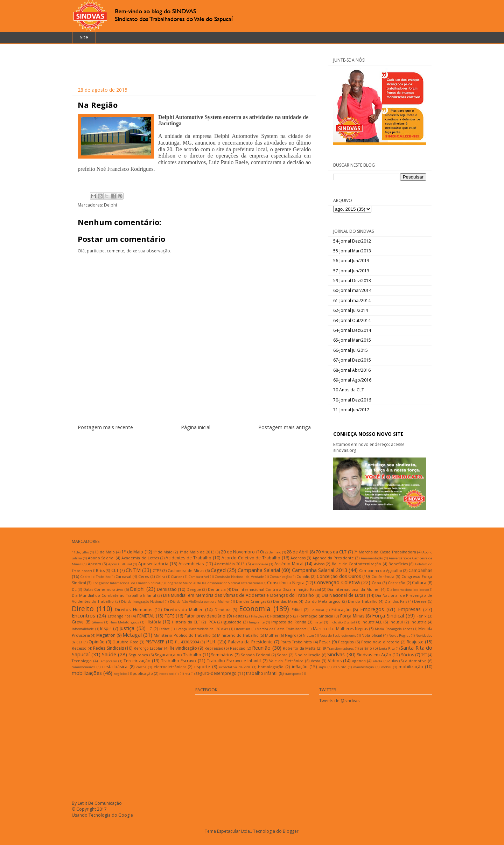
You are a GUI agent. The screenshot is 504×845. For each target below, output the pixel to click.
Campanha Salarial (259, 570)
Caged (218, 570)
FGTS (169, 616)
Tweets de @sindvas (339, 701)
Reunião (261, 648)
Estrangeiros (119, 616)
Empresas (409, 609)
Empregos (372, 609)
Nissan (308, 636)
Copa (376, 583)
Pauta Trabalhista (296, 642)
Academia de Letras (140, 558)
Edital (297, 610)
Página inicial (196, 427)
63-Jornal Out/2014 (352, 320)
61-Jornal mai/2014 (352, 301)
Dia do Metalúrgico (323, 601)
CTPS (157, 570)
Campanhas (420, 570)
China (161, 577)
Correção (397, 583)
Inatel (318, 622)
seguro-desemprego (216, 673)
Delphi (110, 205)
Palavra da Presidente (250, 642)
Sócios (408, 655)
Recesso (79, 648)
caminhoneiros (83, 667)
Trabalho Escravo (179, 661)
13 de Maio (105, 552)
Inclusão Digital (342, 622)
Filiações (258, 616)
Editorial (317, 610)
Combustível (199, 577)
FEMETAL (146, 616)
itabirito (340, 667)
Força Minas (352, 616)
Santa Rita (387, 648)
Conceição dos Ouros (339, 576)
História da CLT (186, 622)
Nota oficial (372, 635)
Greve (78, 622)
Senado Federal (256, 655)
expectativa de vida (235, 667)
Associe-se (260, 564)
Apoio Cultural (120, 564)
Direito (83, 609)
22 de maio (273, 552)
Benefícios (398, 564)
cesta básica (115, 667)
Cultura (419, 583)
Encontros (83, 616)
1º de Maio (163, 552)
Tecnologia (82, 661)
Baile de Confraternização (357, 564)
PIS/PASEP (155, 642)
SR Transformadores (338, 648)
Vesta (316, 661)
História (153, 622)
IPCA (212, 622)
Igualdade (232, 622)
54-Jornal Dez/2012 (352, 241)
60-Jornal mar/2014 (352, 290)
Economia (255, 609)
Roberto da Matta (299, 648)
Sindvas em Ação (374, 655)
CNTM (133, 570)
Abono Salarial (101, 558)
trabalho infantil (262, 673)
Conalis (303, 576)
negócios (121, 674)
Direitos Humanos (133, 610)
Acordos (298, 558)
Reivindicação (183, 648)
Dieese (420, 601)
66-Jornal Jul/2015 (351, 350)
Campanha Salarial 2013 (319, 570)
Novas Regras (399, 636)
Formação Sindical (316, 616)
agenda (359, 661)
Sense (282, 655)
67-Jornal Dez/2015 (352, 360)
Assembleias (191, 564)
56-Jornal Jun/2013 (351, 261)
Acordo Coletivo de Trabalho (251, 558)
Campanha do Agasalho (381, 570)
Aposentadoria (153, 564)
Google (126, 815)
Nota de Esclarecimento (338, 636)
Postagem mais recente (105, 427)
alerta (378, 661)
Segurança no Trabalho (178, 655)
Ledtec (164, 629)
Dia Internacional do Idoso (407, 590)
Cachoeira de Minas (186, 570)
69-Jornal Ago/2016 (352, 380)
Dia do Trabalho (363, 601)
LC (150, 628)
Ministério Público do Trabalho (182, 635)
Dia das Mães (285, 601)
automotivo (416, 661)
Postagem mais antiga (285, 427)
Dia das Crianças (251, 601)
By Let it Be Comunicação (97, 803)
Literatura (242, 629)
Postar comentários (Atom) (203, 449)
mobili (386, 667)
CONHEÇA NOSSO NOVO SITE (368, 434)
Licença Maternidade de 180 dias (202, 629)
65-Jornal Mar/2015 (352, 340)
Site (84, 37)
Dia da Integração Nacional (142, 602)
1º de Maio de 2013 (197, 552)
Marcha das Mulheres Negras (340, 628)
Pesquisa (346, 642)
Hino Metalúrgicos (124, 622)
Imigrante (257, 622)
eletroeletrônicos (170, 667)
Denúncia (217, 589)
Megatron (106, 635)
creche (141, 667)
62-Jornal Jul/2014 (351, 310)
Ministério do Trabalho (238, 635)
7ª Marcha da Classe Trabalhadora (385, 552)
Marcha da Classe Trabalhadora (282, 629)
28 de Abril (297, 552)
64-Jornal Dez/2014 (352, 330)
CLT (115, 570)
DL (74, 589)
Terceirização (137, 661)
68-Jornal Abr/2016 (352, 370)
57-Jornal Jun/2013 (351, 271)
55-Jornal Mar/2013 (352, 251)
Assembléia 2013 (229, 564)
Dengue (194, 589)
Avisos (319, 564)
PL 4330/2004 (187, 642)
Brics (100, 570)
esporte (202, 667)
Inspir (106, 628)
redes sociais (169, 674)
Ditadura (223, 610)
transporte (293, 674)
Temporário (108, 661)
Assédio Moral (289, 564)
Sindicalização (307, 655)
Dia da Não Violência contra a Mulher (200, 602)
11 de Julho (80, 552)
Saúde (109, 654)
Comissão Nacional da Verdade (239, 577)
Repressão (214, 648)
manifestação (363, 667)
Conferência (383, 576)
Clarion (177, 577)
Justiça (127, 628)
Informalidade (83, 629)
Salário (366, 648)
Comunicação (280, 577)
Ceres (143, 576)
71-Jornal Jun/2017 (351, 410)
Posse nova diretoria (380, 642)
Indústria (419, 622)
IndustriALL (372, 622)
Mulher (272, 635)
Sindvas (336, 654)
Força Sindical (388, 616)
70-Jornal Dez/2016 (352, 400)
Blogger (291, 831)
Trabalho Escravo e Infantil (234, 661)
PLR (211, 641)
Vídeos (335, 661)
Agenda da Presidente (333, 558)
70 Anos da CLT (349, 390)
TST (424, 655)
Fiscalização (281, 616)
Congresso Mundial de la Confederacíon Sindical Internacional (214, 583)
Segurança (138, 655)
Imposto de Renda (289, 622)
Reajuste (415, 642)
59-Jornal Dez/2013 (352, 281)
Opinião (97, 642)
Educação (341, 610)
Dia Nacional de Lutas (344, 595)
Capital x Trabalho (95, 577)
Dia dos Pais (396, 601)
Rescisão (238, 648)
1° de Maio (132, 552)
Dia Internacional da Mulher (353, 589)
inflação (300, 667)
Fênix (422, 616)
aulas (393, 661)
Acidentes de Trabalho (188, 558)
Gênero (97, 622)
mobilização (411, 667)
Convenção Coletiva (337, 582)
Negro (291, 635)
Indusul (396, 622)
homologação (271, 667)
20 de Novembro (238, 552)
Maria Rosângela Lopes (393, 629)
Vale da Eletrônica (286, 661)
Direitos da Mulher (183, 610)
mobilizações (87, 673)
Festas (239, 616)
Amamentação (372, 558)
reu (187, 674)
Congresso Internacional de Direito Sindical (126, 583)
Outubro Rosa (125, 642)
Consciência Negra (286, 583)
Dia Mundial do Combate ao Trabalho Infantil (114, 595)
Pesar (325, 642)
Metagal (132, 635)
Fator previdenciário (205, 616)
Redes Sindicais (108, 648)
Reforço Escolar (148, 648)
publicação (143, 673)
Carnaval (123, 576)
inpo (322, 667)
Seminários (222, 655)
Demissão (167, 589)
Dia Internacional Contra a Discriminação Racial (276, 589)
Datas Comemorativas (103, 589)
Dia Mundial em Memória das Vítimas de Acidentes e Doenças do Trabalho (239, 595)
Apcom (94, 564)
